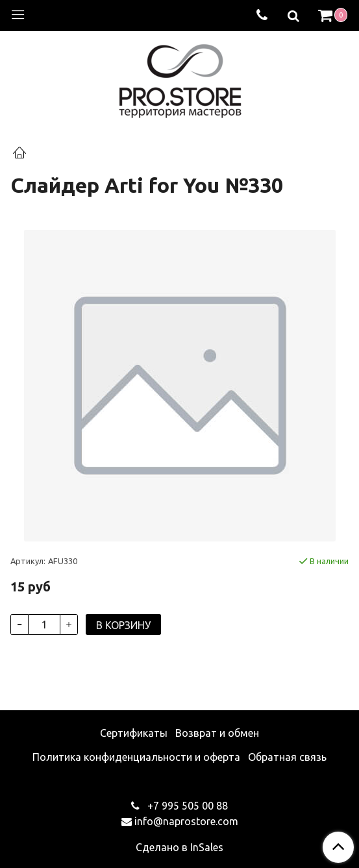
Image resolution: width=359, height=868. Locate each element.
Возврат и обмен (217, 733)
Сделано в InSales (179, 847)
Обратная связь (287, 757)
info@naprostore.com (186, 821)
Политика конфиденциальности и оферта (136, 757)
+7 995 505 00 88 (186, 806)
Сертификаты (134, 733)
